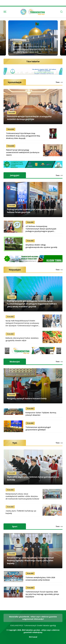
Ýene (58, 82)
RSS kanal (33, 637)
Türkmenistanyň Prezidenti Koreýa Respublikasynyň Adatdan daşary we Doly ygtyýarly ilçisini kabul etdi (33, 47)
